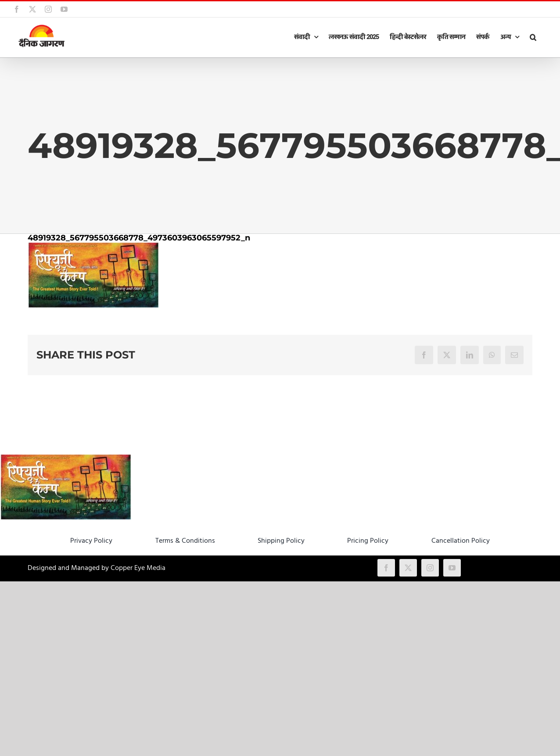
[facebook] (386, 568)
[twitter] (408, 568)
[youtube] (452, 568)
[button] (533, 37)
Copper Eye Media (138, 568)
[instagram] (430, 568)
